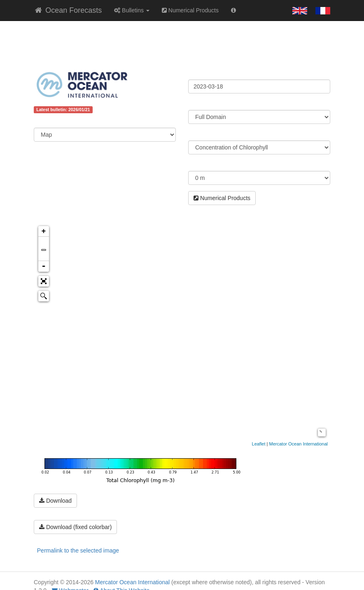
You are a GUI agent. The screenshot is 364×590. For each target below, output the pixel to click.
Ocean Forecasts (68, 10)
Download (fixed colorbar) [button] (75, 527)
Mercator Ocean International (299, 444)
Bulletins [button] (132, 10)
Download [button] (55, 501)
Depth (196, 165)
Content (45, 121)
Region (198, 104)
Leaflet (259, 444)
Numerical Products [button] (222, 198)
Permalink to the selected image (78, 550)
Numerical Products (190, 10)
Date (194, 73)
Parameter (202, 134)
